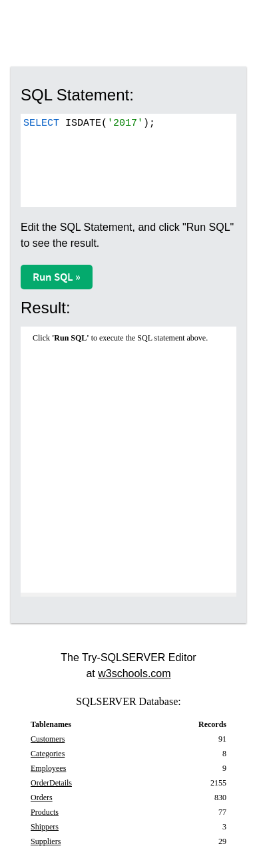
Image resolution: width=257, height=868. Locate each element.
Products (45, 812)
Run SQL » (57, 277)
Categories (48, 754)
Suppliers (46, 841)
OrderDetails (51, 783)
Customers (48, 739)
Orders (42, 797)
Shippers (45, 827)
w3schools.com (134, 673)
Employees (48, 768)
